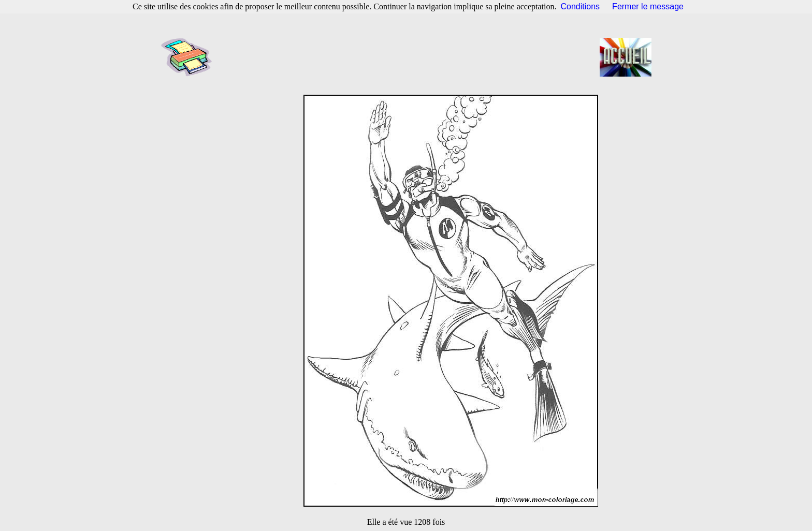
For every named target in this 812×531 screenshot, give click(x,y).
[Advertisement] (409, 57)
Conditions (581, 6)
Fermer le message (648, 6)
